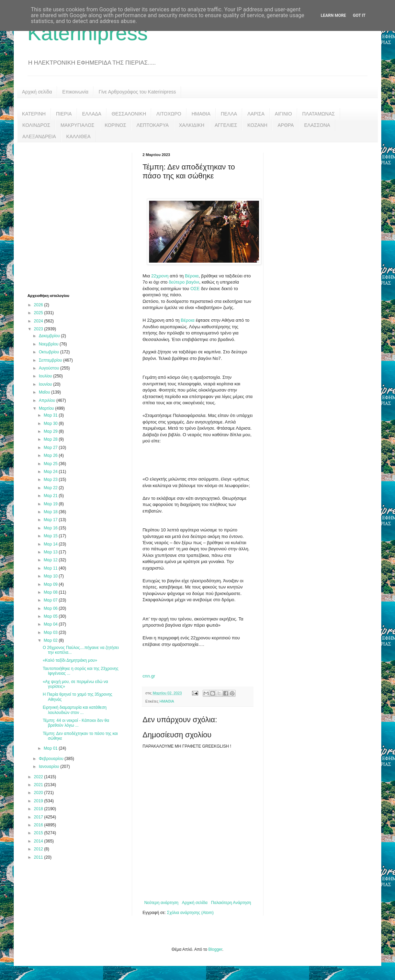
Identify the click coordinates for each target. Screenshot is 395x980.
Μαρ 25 (51, 464)
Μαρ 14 (51, 544)
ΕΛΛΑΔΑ (92, 114)
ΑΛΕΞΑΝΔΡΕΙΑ (39, 136)
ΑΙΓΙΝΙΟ (283, 114)
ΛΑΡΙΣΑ (256, 114)
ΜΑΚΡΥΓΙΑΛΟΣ (77, 125)
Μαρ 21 (51, 496)
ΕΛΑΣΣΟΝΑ (317, 125)
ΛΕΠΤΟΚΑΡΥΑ (153, 125)
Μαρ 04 (51, 624)
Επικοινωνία (75, 92)
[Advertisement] (64, 217)
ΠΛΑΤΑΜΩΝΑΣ (319, 114)
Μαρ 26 (51, 455)
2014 (39, 841)
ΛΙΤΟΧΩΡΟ (169, 114)
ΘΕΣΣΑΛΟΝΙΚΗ (129, 114)
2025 (39, 313)
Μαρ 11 (51, 568)
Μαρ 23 (51, 480)
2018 (39, 809)
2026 (39, 305)
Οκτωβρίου (49, 352)
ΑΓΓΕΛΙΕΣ (226, 125)
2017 (39, 817)
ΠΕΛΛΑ (229, 114)
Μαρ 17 (51, 520)
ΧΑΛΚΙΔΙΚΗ (192, 125)
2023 (39, 329)
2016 (39, 825)
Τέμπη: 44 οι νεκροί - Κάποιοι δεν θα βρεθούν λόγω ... (76, 723)
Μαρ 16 (51, 528)
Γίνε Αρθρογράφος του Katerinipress (137, 92)
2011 (39, 857)
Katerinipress (88, 33)
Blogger (215, 949)
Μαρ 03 (51, 632)
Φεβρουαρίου (52, 759)
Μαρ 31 (51, 415)
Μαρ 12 (51, 560)
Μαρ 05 (51, 616)
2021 (39, 785)
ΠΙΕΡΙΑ (64, 114)
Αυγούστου (49, 368)
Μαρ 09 (51, 584)
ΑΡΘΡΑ (286, 125)
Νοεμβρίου (49, 344)
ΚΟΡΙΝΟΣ (116, 125)
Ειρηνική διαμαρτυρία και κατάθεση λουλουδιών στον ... (75, 710)
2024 (39, 321)
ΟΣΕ (196, 289)
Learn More (334, 15)
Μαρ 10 (51, 576)
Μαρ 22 (51, 488)
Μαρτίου (47, 408)
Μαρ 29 (51, 431)
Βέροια (192, 276)
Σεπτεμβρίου (51, 360)
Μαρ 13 (51, 552)
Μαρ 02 (51, 640)
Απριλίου (48, 400)
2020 (39, 793)
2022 (39, 777)
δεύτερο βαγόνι (183, 282)
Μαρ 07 (51, 600)
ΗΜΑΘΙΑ (201, 114)
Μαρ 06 (51, 608)
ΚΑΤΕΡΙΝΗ (34, 114)
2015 (39, 833)
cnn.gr (149, 676)
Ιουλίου (46, 376)
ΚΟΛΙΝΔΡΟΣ (36, 125)
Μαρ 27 (51, 448)
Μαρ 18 (51, 512)
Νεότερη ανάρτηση (161, 903)
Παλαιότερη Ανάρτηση (231, 903)
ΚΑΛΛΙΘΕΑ (78, 136)
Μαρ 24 (51, 472)
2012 (39, 849)
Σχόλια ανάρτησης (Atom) (190, 913)
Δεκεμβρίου (50, 336)
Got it (359, 15)
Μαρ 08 (51, 592)
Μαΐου (45, 392)
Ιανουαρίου (50, 767)
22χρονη (160, 276)
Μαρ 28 (51, 439)
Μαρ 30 (51, 423)
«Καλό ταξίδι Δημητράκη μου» (70, 660)
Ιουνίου (46, 384)
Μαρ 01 (51, 748)
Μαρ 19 (51, 504)
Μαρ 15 (51, 536)
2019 (39, 801)
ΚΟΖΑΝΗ (257, 125)
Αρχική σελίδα (37, 92)
